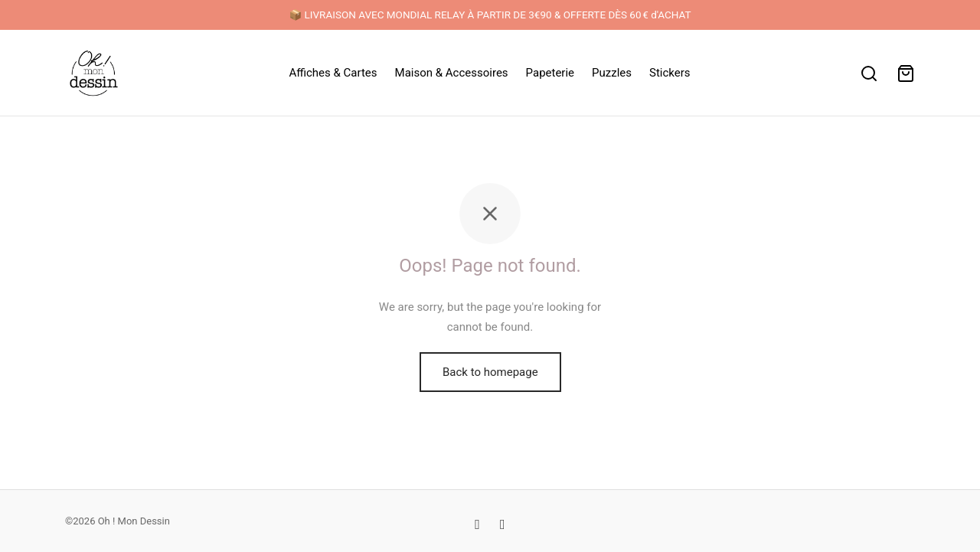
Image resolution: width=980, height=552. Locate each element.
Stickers (670, 73)
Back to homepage (490, 372)
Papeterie (550, 73)
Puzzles (612, 73)
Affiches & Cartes (333, 73)
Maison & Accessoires (452, 73)
